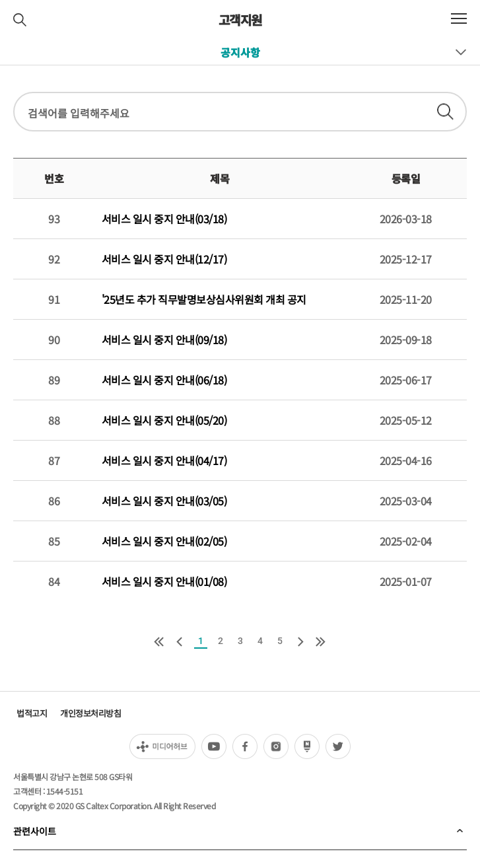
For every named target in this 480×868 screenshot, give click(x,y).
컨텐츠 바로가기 (0, 0)
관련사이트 (35, 831)
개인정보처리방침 (90, 713)
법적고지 (32, 713)
